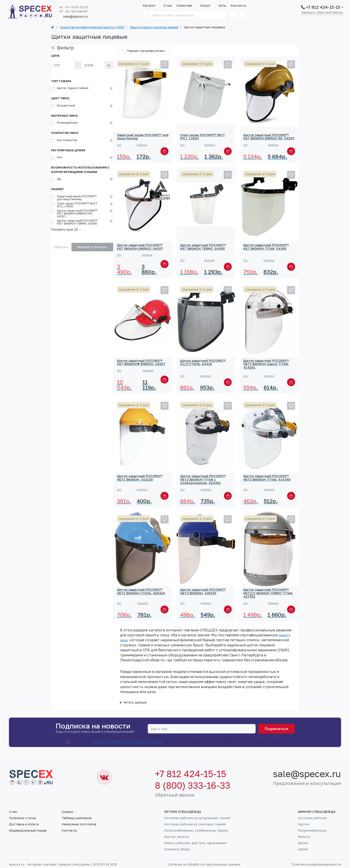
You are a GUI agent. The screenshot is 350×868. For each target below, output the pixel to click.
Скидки (67, 812)
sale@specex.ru (74, 17)
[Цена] (63, 65)
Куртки (303, 824)
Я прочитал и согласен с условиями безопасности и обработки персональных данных (176, 742)
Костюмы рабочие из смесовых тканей (195, 824)
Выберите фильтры (92, 247)
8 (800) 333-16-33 (193, 785)
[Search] (148, 15)
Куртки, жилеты (177, 837)
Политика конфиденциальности (316, 864)
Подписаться (276, 729)
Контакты (238, 6)
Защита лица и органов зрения (154, 27)
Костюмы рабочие (312, 818)
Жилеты (304, 837)
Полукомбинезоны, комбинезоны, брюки (196, 831)
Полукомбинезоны (312, 831)
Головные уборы (177, 849)
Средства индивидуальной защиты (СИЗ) (92, 27)
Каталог (149, 6)
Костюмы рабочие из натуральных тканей (197, 818)
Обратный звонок (175, 795)
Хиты (222, 6)
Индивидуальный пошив (28, 831)
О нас (168, 6)
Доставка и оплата (24, 824)
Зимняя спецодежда (317, 812)
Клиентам (186, 6)
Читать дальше (135, 702)
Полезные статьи (22, 818)
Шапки (303, 849)
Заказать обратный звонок (322, 13)
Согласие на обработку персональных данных (127, 742)
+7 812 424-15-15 (323, 7)
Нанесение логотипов (79, 824)
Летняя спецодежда (183, 812)
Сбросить (61, 247)
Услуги (207, 6)
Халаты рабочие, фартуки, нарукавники (195, 843)
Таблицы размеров (77, 818)
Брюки (303, 843)
